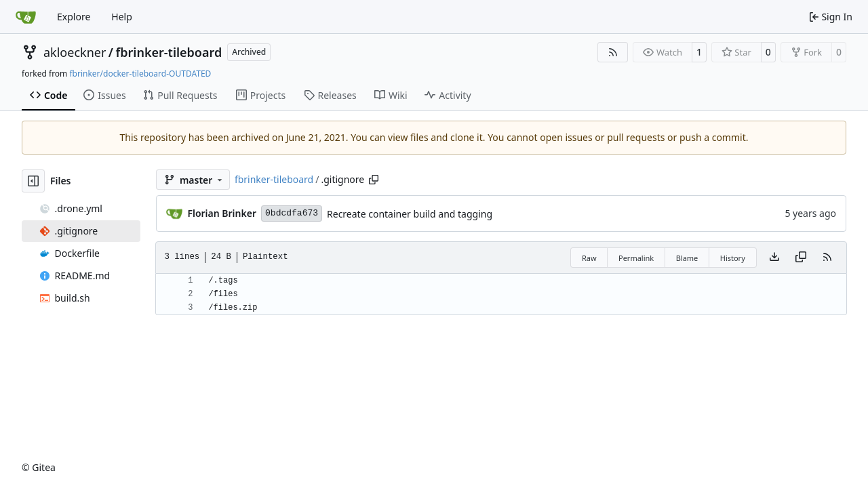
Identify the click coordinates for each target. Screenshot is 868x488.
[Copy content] (801, 258)
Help (122, 17)
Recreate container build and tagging (410, 214)
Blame (687, 258)
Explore (74, 17)
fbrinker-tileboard (169, 52)
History (733, 258)
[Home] (26, 17)
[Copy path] (374, 180)
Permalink (636, 258)
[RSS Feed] (613, 52)
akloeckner (75, 52)
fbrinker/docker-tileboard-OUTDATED (140, 74)
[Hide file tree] (33, 181)
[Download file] (774, 258)
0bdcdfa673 (292, 213)
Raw (589, 258)
